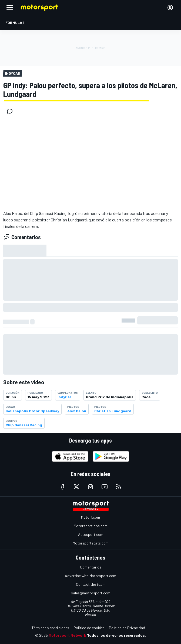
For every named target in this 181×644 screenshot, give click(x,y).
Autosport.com (91, 534)
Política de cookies (89, 628)
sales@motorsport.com (91, 593)
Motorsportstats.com (91, 543)
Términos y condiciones (50, 628)
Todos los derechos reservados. (116, 635)
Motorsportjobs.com (91, 526)
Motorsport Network (67, 635)
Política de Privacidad (127, 628)
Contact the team (91, 584)
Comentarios (91, 567)
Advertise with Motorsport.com (90, 576)
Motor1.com (90, 517)
